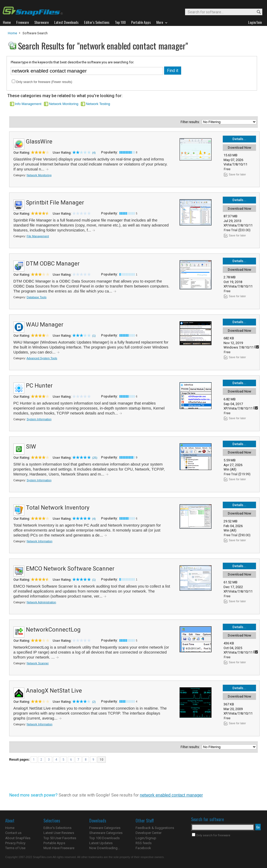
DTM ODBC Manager (53, 264)
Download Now (240, 148)
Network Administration (41, 602)
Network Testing (98, 104)
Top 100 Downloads (104, 838)
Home (12, 33)
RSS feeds (144, 843)
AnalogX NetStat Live (54, 691)
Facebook (143, 848)
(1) (94, 336)
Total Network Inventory (58, 508)
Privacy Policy (15, 843)
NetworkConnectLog (53, 630)
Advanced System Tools (42, 358)
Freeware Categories (105, 828)
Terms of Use (15, 848)
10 (102, 760)
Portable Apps (54, 843)
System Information (39, 419)
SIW (31, 447)
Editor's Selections (57, 828)
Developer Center (149, 833)
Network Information (40, 541)
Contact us (13, 833)
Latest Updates (101, 843)
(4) (94, 153)
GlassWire (39, 142)
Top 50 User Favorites (60, 838)
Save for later (237, 174)
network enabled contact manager (171, 795)
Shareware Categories (106, 833)
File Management (38, 236)
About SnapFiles (18, 838)
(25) (95, 458)
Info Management (28, 104)
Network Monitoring (64, 104)
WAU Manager (45, 325)
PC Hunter (39, 386)
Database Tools (37, 297)
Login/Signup (146, 838)
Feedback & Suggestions (155, 828)
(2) (94, 702)
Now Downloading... (105, 848)
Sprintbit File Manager (55, 203)
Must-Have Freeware (59, 848)
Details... (239, 139)
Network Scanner (38, 663)
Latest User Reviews (59, 833)
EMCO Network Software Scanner (70, 569)
